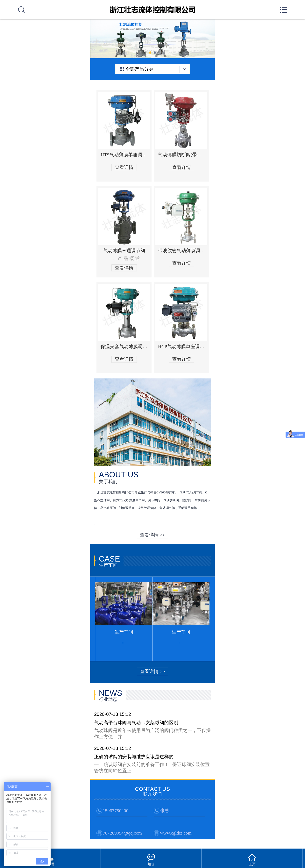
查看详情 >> (152, 535)
